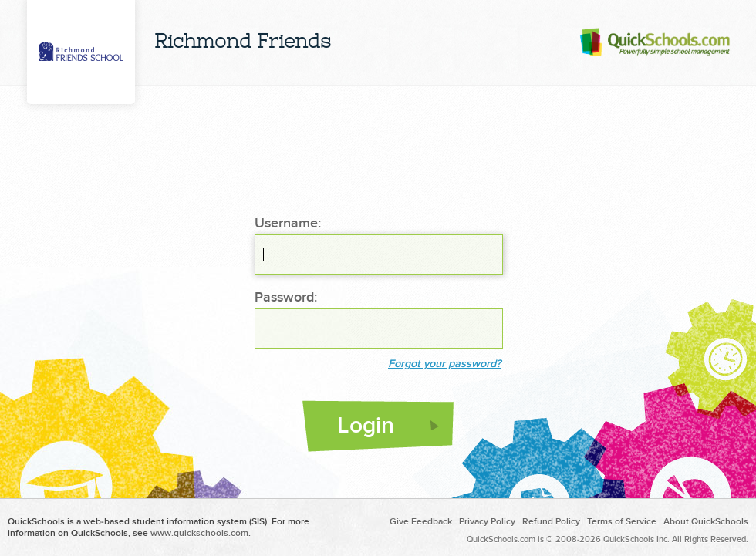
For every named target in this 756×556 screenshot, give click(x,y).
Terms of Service (622, 522)
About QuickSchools (706, 522)
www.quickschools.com (199, 533)
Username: (288, 224)
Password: (286, 298)
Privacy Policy (487, 522)
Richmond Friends (243, 43)
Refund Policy (551, 522)
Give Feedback (421, 522)
